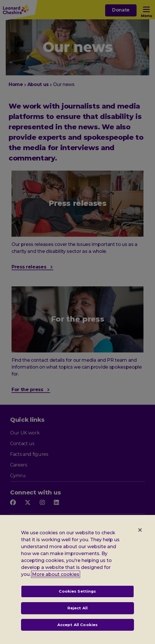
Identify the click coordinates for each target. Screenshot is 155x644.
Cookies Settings (77, 597)
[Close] (140, 536)
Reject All (77, 614)
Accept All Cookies (77, 630)
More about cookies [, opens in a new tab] (56, 580)
